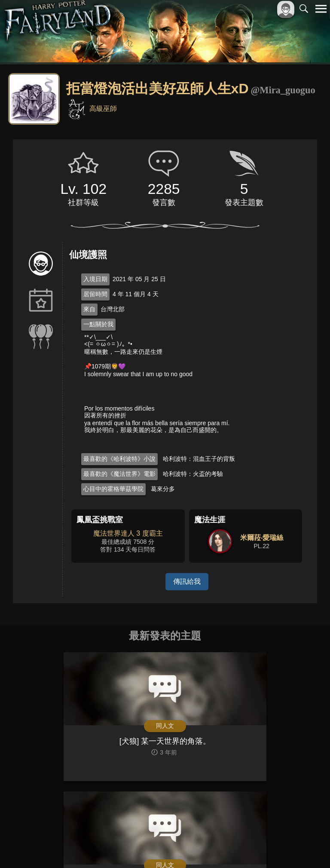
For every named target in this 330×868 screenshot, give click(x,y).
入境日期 (95, 279)
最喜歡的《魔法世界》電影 (119, 474)
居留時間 (95, 294)
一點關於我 (98, 324)
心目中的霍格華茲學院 (113, 489)
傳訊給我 (187, 581)
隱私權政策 (277, 847)
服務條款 (246, 847)
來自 (89, 309)
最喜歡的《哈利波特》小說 (119, 459)
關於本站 (218, 847)
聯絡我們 (307, 847)
